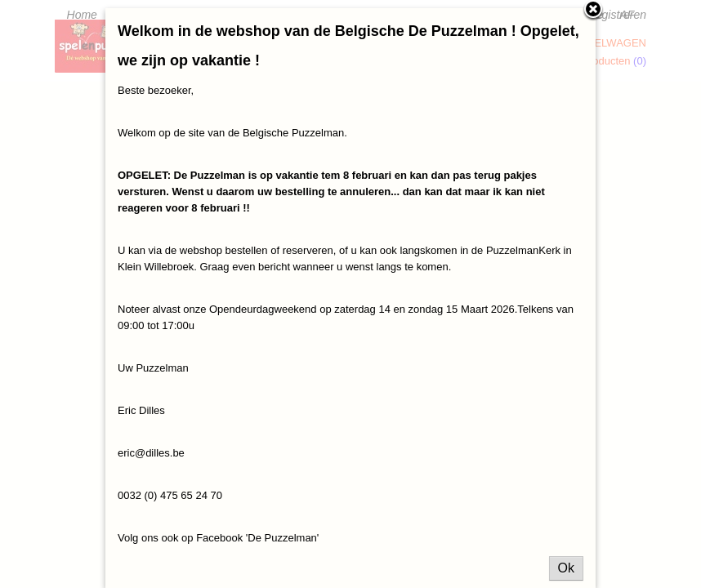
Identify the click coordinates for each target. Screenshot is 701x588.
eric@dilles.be (151, 453)
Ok (566, 568)
